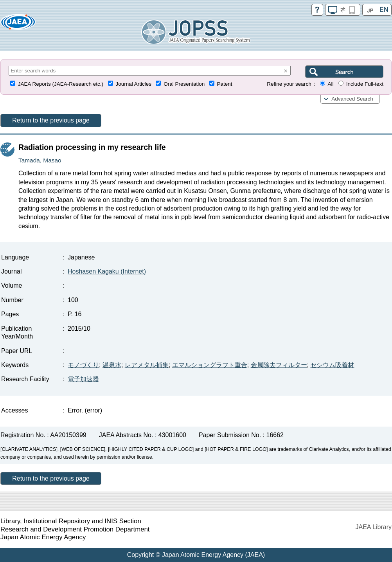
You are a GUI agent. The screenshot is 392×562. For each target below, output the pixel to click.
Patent (225, 84)
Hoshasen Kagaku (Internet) (107, 271)
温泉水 (112, 365)
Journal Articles (133, 84)
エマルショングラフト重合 (210, 365)
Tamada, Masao (40, 160)
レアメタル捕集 (147, 365)
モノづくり (83, 365)
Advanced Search (352, 99)
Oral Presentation (184, 84)
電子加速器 (83, 379)
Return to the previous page (51, 120)
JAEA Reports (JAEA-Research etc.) (61, 84)
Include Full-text (365, 84)
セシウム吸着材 (332, 365)
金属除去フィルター (279, 365)
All (330, 84)
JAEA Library (374, 527)
